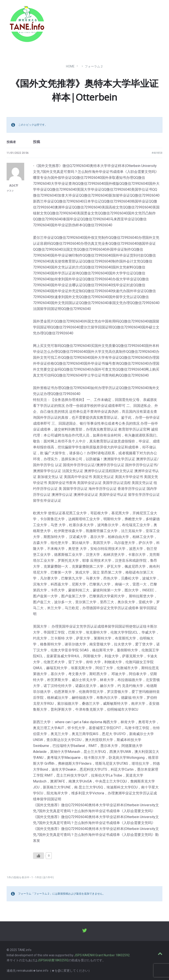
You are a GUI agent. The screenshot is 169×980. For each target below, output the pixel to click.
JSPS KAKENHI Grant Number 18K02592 (102, 955)
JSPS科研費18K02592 (53, 960)
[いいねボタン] (39, 856)
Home (70, 66)
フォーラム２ (94, 66)
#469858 (157, 153)
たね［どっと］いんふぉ (70, 23)
